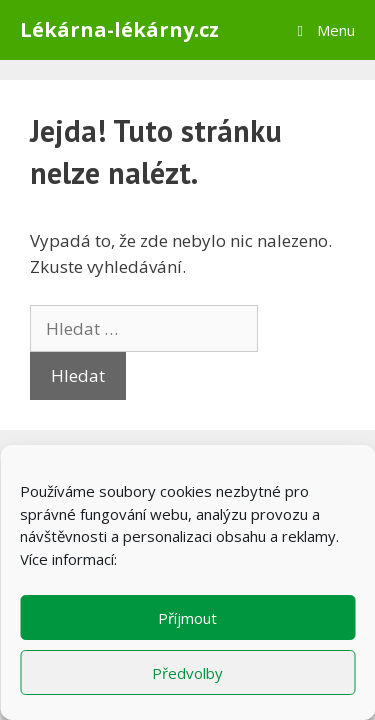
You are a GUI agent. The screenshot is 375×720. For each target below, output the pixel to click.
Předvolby (187, 673)
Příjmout (187, 618)
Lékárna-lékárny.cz (119, 29)
